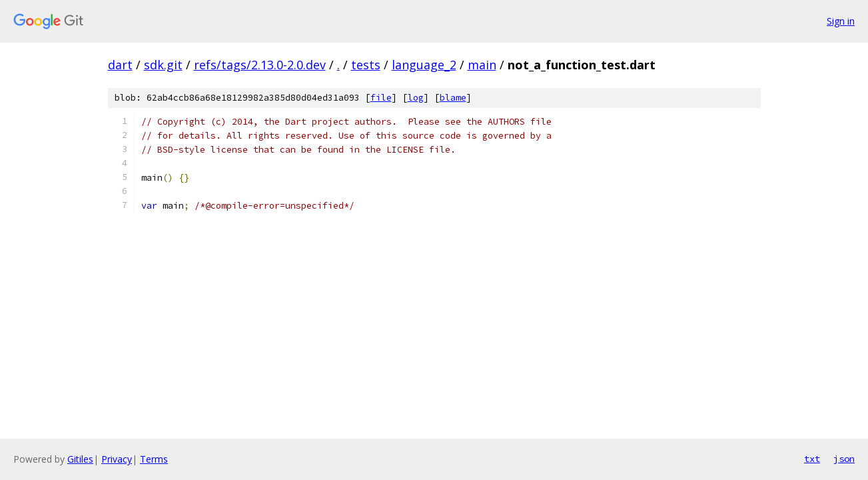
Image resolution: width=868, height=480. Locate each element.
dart (120, 65)
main (482, 65)
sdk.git (163, 65)
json (844, 459)
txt (812, 459)
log (416, 98)
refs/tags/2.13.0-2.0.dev (260, 65)
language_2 (424, 65)
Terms (154, 459)
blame (453, 98)
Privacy (117, 459)
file (381, 98)
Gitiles (80, 459)
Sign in (841, 21)
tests (366, 65)
